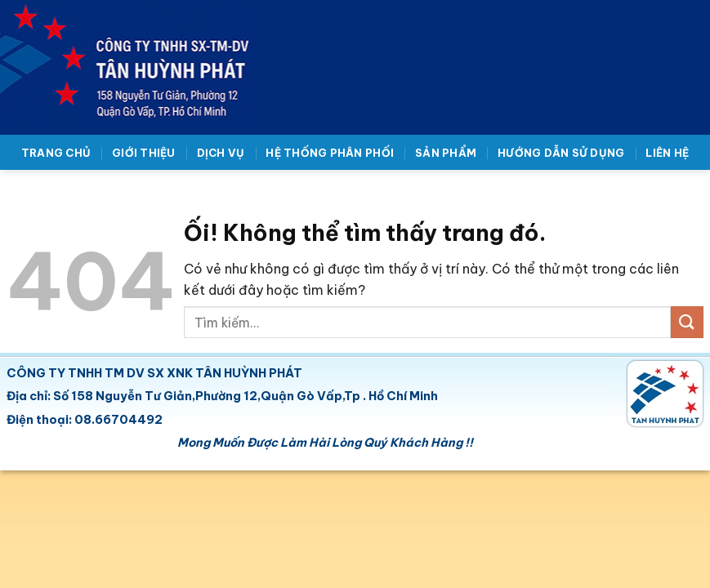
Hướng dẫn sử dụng (561, 153)
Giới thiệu (144, 153)
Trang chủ (56, 153)
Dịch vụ (221, 153)
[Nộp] (687, 322)
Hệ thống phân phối (330, 153)
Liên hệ (667, 153)
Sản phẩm (446, 153)
